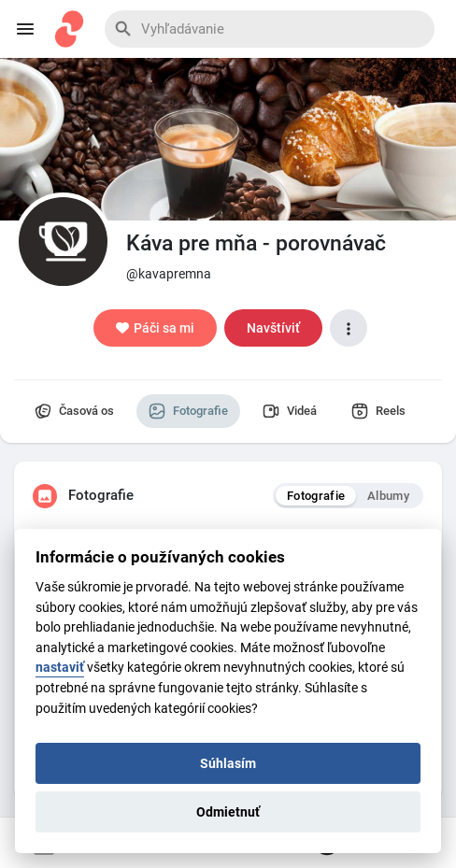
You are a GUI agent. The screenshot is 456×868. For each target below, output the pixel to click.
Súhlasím (228, 763)
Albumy (388, 496)
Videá (290, 411)
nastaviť (60, 668)
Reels (378, 411)
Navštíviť (273, 328)
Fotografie (188, 411)
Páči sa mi (155, 328)
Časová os (74, 411)
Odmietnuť (228, 812)
